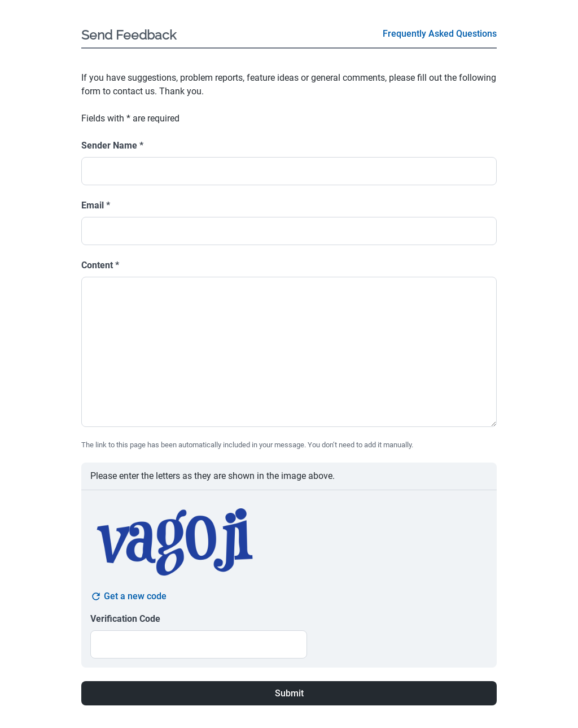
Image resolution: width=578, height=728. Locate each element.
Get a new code (128, 596)
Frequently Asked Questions (440, 34)
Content (100, 265)
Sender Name (112, 145)
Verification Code (125, 619)
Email (96, 205)
